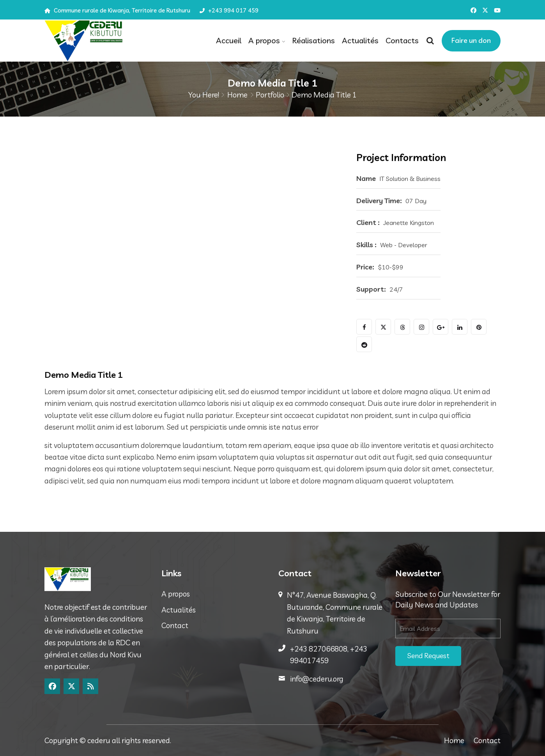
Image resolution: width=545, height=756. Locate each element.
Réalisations (313, 40)
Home (237, 95)
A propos (264, 40)
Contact (175, 625)
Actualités (360, 40)
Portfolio (270, 95)
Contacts (402, 40)
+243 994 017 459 (229, 10)
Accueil (229, 40)
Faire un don (471, 40)
